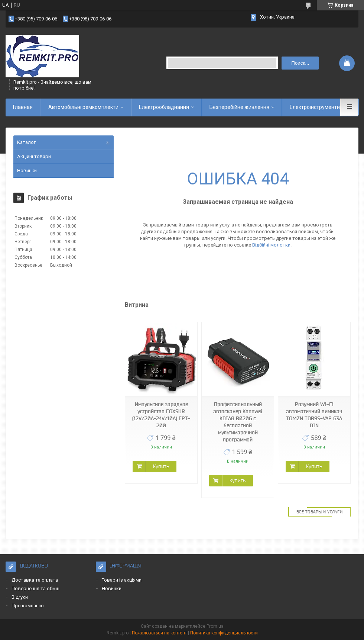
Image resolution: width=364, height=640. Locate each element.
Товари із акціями (122, 580)
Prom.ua (215, 626)
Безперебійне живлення (239, 107)
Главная (23, 107)
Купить (161, 466)
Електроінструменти (315, 107)
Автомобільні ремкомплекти (83, 107)
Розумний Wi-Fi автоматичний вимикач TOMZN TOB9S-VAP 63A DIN (314, 415)
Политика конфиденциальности (224, 633)
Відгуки (20, 597)
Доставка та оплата (35, 580)
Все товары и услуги (320, 512)
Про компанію (28, 606)
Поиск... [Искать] (300, 63)
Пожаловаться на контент (159, 633)
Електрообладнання (164, 107)
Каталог (26, 142)
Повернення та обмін (35, 588)
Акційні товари (34, 156)
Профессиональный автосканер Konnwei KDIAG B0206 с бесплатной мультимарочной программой (238, 422)
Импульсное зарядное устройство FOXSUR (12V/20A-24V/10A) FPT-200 (161, 415)
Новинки (27, 171)
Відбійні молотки (271, 245)
